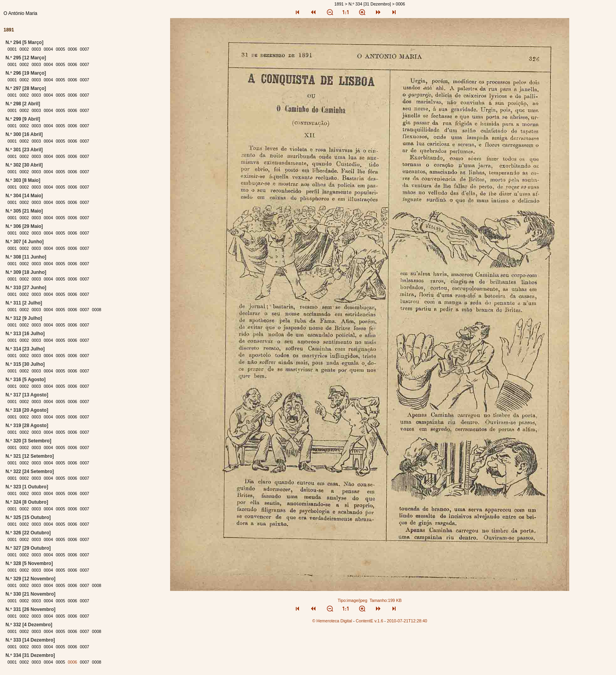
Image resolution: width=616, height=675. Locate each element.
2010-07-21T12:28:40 (407, 621)
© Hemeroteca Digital (332, 621)
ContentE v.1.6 (370, 621)
